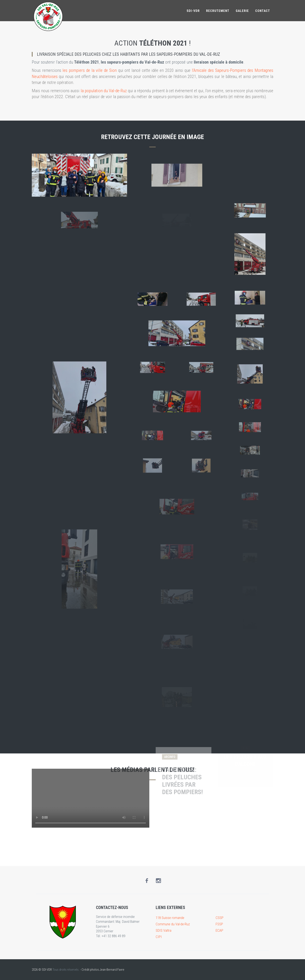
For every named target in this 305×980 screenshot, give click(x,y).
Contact (263, 11)
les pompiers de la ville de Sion (89, 70)
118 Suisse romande (170, 918)
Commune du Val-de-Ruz (173, 924)
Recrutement (218, 11)
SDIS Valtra (164, 930)
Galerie (242, 11)
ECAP (219, 930)
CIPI (159, 937)
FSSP (219, 924)
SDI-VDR (193, 11)
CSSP (220, 918)
